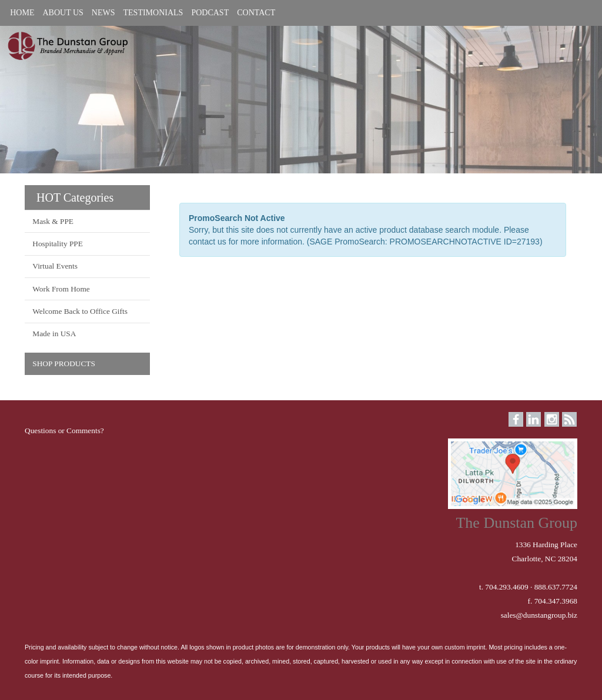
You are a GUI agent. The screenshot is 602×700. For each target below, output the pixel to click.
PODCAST (210, 13)
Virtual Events (55, 266)
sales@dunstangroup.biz (539, 615)
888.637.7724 (556, 587)
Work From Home (61, 289)
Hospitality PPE (58, 244)
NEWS (103, 13)
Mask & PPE (53, 221)
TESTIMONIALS (153, 13)
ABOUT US (63, 13)
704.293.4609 (506, 587)
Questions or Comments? (64, 431)
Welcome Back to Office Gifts (80, 311)
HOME (22, 13)
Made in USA (54, 334)
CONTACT (256, 13)
